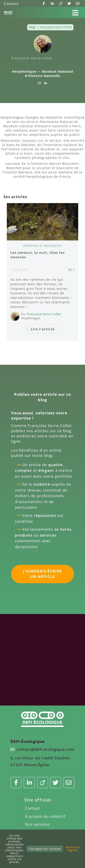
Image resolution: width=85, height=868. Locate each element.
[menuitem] (43, 800)
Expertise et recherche (43, 246)
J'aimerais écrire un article (42, 574)
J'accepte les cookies (45, 849)
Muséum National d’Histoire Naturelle (49, 74)
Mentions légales (73, 849)
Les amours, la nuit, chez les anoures (38, 255)
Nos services (37, 824)
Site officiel (38, 800)
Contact (11, 4)
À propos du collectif (45, 816)
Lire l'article (43, 329)
